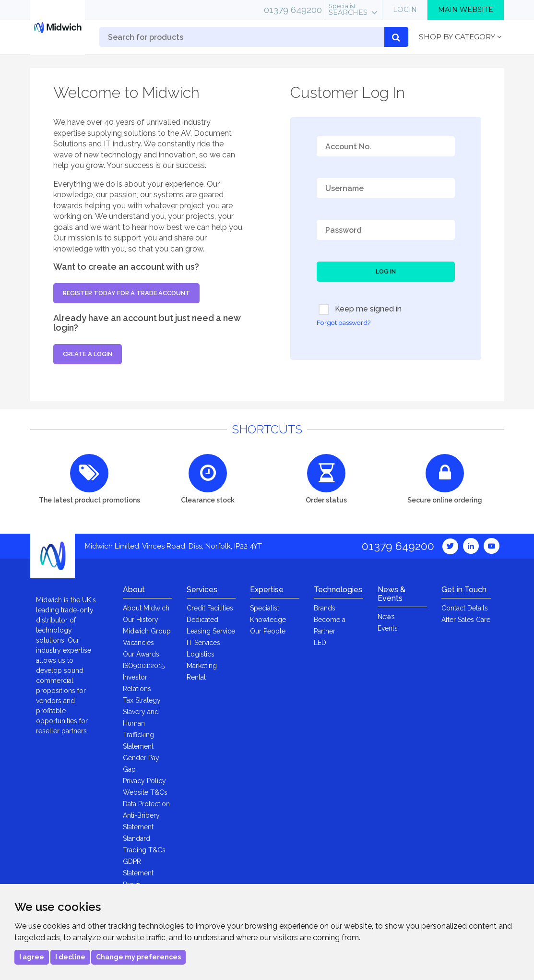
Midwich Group (147, 631)
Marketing (202, 666)
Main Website (466, 10)
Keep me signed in (360, 310)
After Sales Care (466, 620)
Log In (386, 271)
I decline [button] (70, 957)
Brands (325, 608)
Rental (196, 677)
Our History (141, 620)
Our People (268, 631)
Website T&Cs (145, 792)
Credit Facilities (210, 608)
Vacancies (138, 643)
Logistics (201, 654)
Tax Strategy (142, 700)
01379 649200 (293, 10)
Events (388, 628)
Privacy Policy (144, 781)
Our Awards (141, 654)
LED (320, 643)
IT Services (203, 643)
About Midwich (146, 608)
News (386, 617)
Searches (348, 10)
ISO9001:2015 (144, 666)
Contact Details (465, 608)
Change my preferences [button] (138, 957)
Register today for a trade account (126, 293)
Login (405, 10)
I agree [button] (32, 957)
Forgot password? (344, 323)
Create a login (88, 354)
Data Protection (146, 804)
